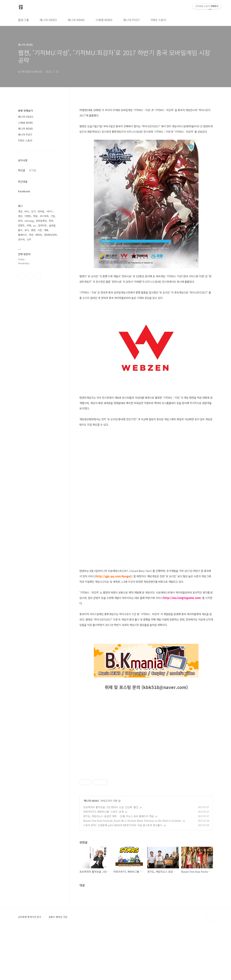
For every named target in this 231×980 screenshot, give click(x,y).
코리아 (21, 239)
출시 (20, 230)
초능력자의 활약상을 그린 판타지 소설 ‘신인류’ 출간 (111, 858)
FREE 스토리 (158, 20)
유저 (20, 221)
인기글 (32, 170)
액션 (31, 235)
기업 (53, 216)
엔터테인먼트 (51, 235)
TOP (210, 969)
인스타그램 (30, 276)
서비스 (50, 211)
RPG (27, 211)
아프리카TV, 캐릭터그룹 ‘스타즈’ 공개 (103, 862)
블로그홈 (23, 20)
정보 (35, 216)
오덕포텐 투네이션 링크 (30, 967)
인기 (33, 211)
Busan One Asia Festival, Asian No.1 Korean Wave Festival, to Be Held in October (132, 871)
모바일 (41, 211)
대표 (46, 230)
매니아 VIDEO (48, 20)
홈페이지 (22, 235)
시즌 (40, 230)
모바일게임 (41, 221)
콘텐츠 (21, 225)
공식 (27, 230)
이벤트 (28, 216)
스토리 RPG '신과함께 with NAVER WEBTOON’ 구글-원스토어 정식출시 (123, 876)
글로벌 (52, 225)
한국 (51, 221)
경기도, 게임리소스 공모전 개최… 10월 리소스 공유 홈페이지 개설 (118, 867)
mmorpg (29, 221)
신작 (29, 239)
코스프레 (44, 216)
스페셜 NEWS (104, 20)
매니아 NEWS (76, 20)
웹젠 (33, 230)
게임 (20, 211)
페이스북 (21, 276)
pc (35, 225)
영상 (20, 216)
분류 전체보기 (25, 111)
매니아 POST (132, 20)
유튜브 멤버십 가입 (58, 967)
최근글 (22, 170)
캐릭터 (39, 235)
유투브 (38, 276)
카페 (29, 225)
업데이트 (42, 225)
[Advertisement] (146, 795)
